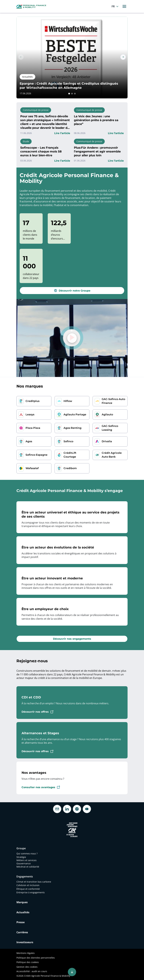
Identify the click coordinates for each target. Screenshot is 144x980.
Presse (21, 922)
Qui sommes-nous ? (27, 854)
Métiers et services (27, 860)
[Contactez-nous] (57, 809)
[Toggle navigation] (124, 6)
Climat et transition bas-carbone (34, 882)
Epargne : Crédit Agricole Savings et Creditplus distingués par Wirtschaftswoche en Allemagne (69, 86)
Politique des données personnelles (36, 958)
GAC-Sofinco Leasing (110, 428)
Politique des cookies (28, 962)
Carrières (22, 932)
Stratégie (21, 857)
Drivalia (107, 441)
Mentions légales (26, 953)
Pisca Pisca (33, 428)
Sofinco (68, 441)
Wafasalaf (32, 468)
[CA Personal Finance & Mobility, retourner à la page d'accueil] (31, 6)
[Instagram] (77, 809)
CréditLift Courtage (70, 455)
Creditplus (32, 401)
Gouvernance (24, 863)
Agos (29, 441)
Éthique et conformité (28, 889)
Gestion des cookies (27, 967)
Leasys (30, 414)
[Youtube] (87, 809)
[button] (69, 94)
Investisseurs (25, 942)
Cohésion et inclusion (28, 885)
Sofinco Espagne (36, 455)
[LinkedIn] (67, 809)
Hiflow (68, 401)
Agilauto (107, 414)
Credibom (70, 468)
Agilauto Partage (75, 414)
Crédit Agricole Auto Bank (112, 455)
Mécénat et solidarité (28, 867)
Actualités (23, 912)
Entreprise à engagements (31, 892)
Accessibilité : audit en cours (32, 971)
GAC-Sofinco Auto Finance (113, 401)
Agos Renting (72, 428)
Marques (22, 902)
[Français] (115, 6)
